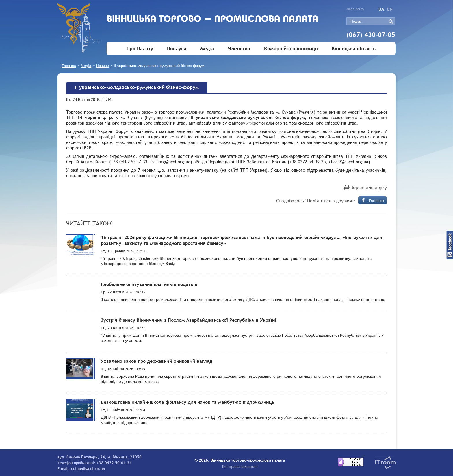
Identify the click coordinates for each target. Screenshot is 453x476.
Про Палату (140, 49)
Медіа (207, 49)
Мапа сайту (355, 9)
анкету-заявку (204, 170)
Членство (239, 49)
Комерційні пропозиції (291, 49)
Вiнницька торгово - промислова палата (212, 20)
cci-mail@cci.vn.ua (88, 468)
